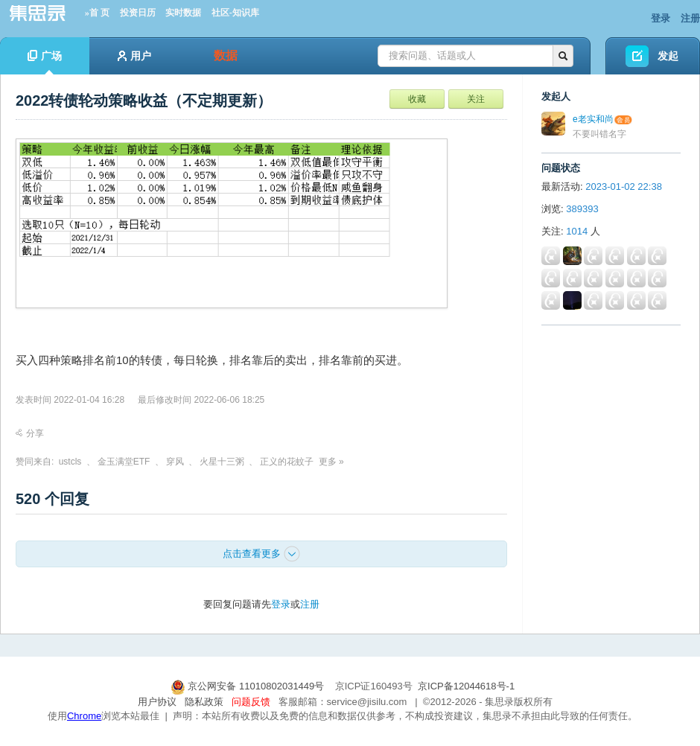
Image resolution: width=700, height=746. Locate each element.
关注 (476, 99)
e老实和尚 (593, 119)
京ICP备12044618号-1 (466, 686)
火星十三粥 (222, 462)
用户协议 (157, 702)
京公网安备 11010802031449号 (249, 686)
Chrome (84, 716)
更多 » (331, 462)
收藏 (417, 99)
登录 (661, 18)
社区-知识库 (235, 13)
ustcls (70, 462)
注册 (690, 18)
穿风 (175, 462)
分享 (30, 433)
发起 (668, 56)
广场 (45, 62)
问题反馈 (251, 702)
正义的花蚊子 (287, 462)
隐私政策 (204, 702)
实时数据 (183, 13)
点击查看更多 (261, 554)
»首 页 (97, 13)
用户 (134, 56)
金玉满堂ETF (124, 462)
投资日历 (138, 13)
